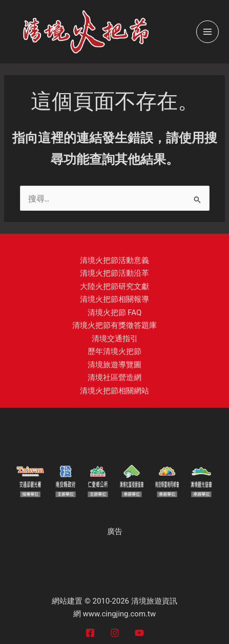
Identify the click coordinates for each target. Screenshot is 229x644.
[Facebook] (90, 633)
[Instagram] (115, 633)
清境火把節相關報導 (114, 299)
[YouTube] (139, 633)
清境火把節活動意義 (114, 260)
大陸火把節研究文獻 (114, 286)
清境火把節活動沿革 (114, 273)
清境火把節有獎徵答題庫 (114, 325)
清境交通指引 (115, 339)
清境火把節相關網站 (114, 391)
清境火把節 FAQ (115, 313)
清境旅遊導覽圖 (114, 365)
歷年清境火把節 (114, 351)
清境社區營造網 (114, 377)
